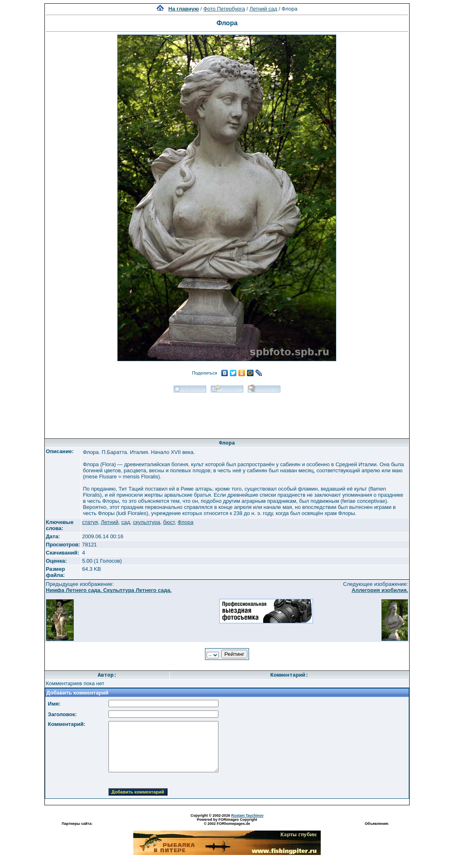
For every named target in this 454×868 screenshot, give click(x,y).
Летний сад (263, 9)
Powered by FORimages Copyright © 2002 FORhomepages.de (227, 822)
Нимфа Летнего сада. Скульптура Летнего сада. (109, 590)
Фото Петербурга (224, 9)
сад (126, 522)
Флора (186, 522)
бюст (169, 522)
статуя (90, 522)
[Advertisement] (227, 413)
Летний (109, 522)
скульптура (147, 522)
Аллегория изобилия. (380, 590)
